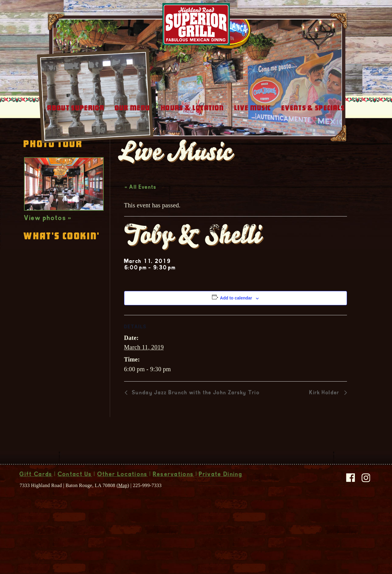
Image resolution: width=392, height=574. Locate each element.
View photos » (48, 258)
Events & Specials (313, 148)
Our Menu (132, 148)
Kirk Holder (325, 433)
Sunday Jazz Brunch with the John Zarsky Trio (195, 433)
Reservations (173, 515)
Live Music (253, 148)
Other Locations (123, 515)
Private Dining (220, 515)
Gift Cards (36, 515)
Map (123, 525)
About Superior (76, 148)
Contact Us (75, 515)
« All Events (141, 227)
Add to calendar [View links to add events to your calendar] (236, 338)
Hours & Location (192, 148)
